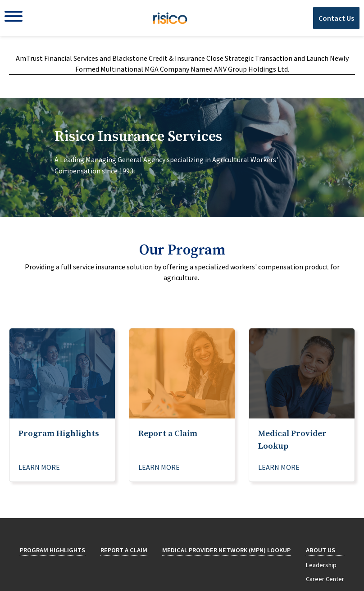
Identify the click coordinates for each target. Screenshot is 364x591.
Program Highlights (52, 550)
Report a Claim (124, 550)
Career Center (325, 579)
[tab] (182, 157)
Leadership (321, 565)
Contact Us (336, 18)
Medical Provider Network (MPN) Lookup (226, 550)
